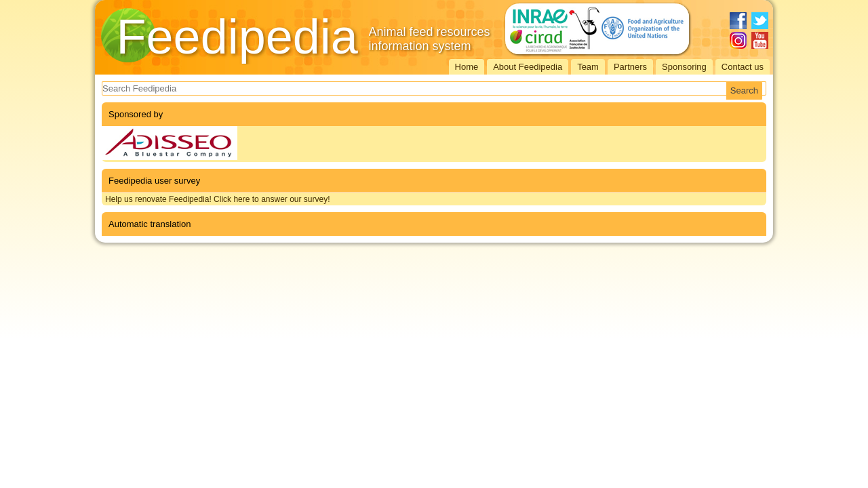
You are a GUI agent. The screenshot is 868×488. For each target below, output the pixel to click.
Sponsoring (684, 67)
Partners (630, 67)
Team (588, 67)
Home (467, 67)
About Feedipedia (528, 67)
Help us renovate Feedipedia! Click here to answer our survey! (218, 199)
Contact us (743, 67)
